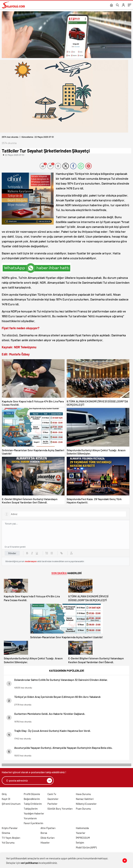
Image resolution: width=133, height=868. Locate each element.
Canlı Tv (52, 794)
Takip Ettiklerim (33, 804)
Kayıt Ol (6, 799)
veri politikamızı (29, 863)
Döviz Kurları (48, 838)
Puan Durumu (83, 809)
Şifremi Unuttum (11, 804)
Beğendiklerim (32, 799)
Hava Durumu (83, 794)
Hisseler (45, 843)
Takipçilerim (31, 809)
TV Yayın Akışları (11, 838)
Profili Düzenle (32, 794)
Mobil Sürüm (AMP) (86, 847)
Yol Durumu (8, 843)
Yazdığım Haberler (34, 813)
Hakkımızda (82, 828)
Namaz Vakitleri (85, 799)
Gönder (12, 553)
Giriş (4, 794)
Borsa (44, 833)
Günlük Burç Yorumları (60, 809)
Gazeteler (53, 799)
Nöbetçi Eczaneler (86, 804)
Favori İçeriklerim (33, 823)
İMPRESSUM (83, 838)
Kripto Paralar (10, 828)
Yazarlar (81, 833)
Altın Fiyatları (48, 828)
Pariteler (52, 804)
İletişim (80, 843)
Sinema (6, 833)
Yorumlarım (30, 818)
